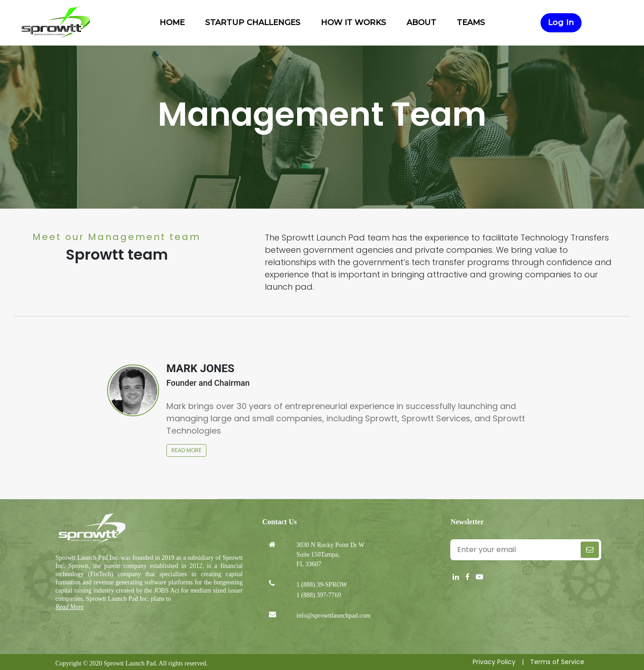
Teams (471, 22)
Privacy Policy (494, 662)
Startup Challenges (254, 22)
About (422, 22)
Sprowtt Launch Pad (129, 663)
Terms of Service (557, 662)
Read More (70, 607)
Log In (561, 22)
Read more (186, 450)
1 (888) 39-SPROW (322, 585)
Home (173, 22)
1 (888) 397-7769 (319, 595)
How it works (355, 22)
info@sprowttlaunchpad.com (333, 616)
